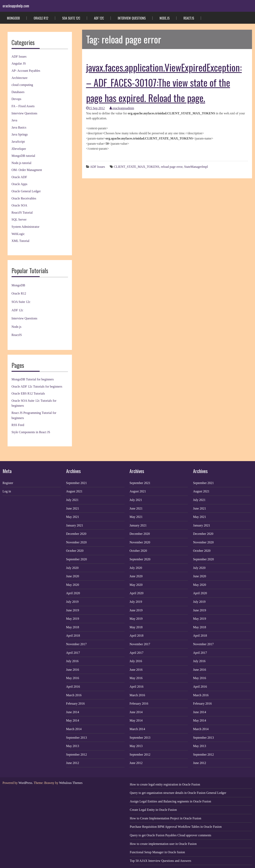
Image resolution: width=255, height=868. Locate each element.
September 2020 (76, 559)
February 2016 (76, 704)
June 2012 (73, 763)
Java (14, 120)
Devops (16, 99)
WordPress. (26, 783)
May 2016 (73, 678)
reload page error (172, 167)
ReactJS (189, 18)
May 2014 (73, 720)
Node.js (165, 18)
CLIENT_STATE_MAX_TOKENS (137, 167)
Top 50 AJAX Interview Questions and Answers (161, 861)
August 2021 (74, 491)
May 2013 (73, 746)
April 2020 (73, 593)
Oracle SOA (19, 205)
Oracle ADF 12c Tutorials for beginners (37, 386)
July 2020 (72, 568)
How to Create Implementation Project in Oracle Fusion (166, 818)
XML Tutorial (21, 241)
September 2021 (76, 483)
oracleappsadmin (122, 108)
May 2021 (73, 517)
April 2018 (73, 636)
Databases (18, 92)
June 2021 (73, 508)
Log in (7, 491)
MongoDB (13, 18)
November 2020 (76, 542)
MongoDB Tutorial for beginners (33, 379)
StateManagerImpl (196, 167)
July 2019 (72, 602)
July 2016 (72, 661)
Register (8, 483)
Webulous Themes (71, 783)
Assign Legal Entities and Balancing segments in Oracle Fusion (171, 801)
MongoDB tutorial (23, 156)
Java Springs (20, 134)
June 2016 (73, 670)
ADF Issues (19, 56)
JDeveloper (19, 149)
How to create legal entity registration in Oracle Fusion (165, 784)
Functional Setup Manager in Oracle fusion (157, 852)
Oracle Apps (20, 184)
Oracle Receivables (24, 198)
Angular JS (19, 63)
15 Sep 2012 (95, 108)
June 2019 (73, 610)
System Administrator (25, 227)
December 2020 (76, 534)
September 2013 (76, 738)
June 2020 (73, 576)
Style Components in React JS (31, 432)
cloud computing (22, 85)
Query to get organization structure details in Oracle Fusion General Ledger (178, 793)
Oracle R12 (41, 18)
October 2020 (75, 551)
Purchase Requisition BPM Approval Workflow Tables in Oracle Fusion (176, 827)
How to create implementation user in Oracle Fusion (163, 844)
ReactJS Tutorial (22, 213)
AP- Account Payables (26, 71)
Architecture (20, 78)
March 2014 (74, 729)
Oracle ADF (19, 177)
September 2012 (76, 755)
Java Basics (19, 127)
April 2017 (73, 653)
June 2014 (73, 712)
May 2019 (73, 619)
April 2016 (73, 687)
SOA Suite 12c (71, 18)
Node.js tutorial (22, 163)
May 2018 (73, 627)
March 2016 (74, 695)
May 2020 (73, 585)
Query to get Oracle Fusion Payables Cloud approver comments (171, 835)
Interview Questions (132, 18)
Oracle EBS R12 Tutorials (28, 393)
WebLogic (18, 234)
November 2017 (76, 644)
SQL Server (19, 219)
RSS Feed (18, 425)
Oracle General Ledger (26, 191)
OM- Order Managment (27, 170)
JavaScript (18, 142)
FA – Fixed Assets (23, 106)
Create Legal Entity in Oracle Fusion (153, 810)
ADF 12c (99, 18)
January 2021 (75, 525)
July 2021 (72, 500)
